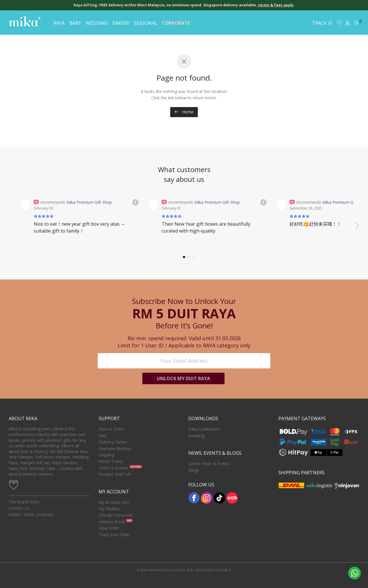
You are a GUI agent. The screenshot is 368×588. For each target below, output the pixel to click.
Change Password (115, 515)
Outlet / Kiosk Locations (31, 515)
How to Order (111, 429)
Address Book (112, 522)
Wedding (97, 23)
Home (184, 112)
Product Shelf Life (115, 474)
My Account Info (114, 502)
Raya (59, 23)
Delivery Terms (113, 442)
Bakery (121, 23)
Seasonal (146, 23)
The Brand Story (24, 502)
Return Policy (111, 461)
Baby (75, 23)
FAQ (103, 436)
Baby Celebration (204, 429)
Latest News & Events (209, 464)
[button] (357, 222)
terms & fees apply (276, 5)
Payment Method (115, 449)
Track (322, 23)
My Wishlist (109, 509)
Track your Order (114, 535)
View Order (109, 528)
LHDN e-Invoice (113, 468)
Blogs (194, 470)
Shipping (106, 455)
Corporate (176, 23)
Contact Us (19, 508)
